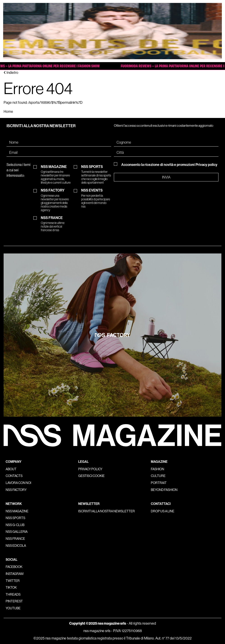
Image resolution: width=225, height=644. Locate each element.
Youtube (13, 608)
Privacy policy (206, 165)
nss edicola (16, 546)
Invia (166, 177)
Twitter (13, 581)
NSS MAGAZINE (56, 175)
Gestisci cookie (91, 476)
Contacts (14, 476)
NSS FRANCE (56, 224)
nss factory (16, 490)
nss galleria (17, 532)
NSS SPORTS (96, 175)
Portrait (159, 483)
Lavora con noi (18, 483)
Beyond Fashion (164, 490)
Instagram (15, 574)
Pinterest (14, 601)
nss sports (15, 518)
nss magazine (17, 511)
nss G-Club (15, 525)
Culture (158, 476)
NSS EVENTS (96, 198)
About (11, 469)
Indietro (11, 73)
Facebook (14, 567)
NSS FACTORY (56, 200)
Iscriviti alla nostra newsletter (107, 511)
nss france (15, 539)
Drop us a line (163, 511)
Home (8, 112)
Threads (13, 594)
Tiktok (11, 588)
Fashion (157, 469)
